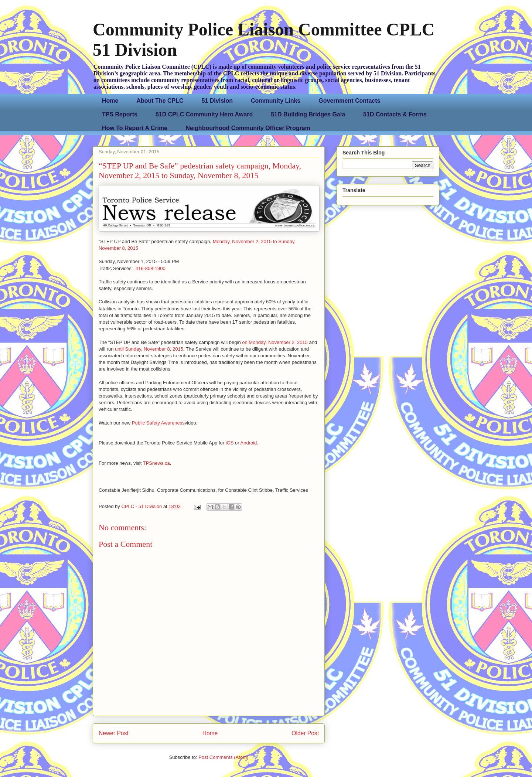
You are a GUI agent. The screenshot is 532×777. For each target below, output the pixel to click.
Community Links (276, 101)
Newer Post (114, 733)
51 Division (217, 101)
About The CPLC (160, 101)
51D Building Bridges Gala (308, 114)
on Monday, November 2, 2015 (275, 342)
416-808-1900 (151, 268)
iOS (230, 443)
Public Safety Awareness (158, 423)
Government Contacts (349, 101)
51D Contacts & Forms (395, 114)
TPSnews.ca (156, 463)
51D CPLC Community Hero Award (204, 114)
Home (110, 101)
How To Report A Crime (135, 128)
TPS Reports (120, 114)
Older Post (305, 733)
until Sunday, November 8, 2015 (149, 349)
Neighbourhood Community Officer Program (248, 128)
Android (249, 443)
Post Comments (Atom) (223, 757)
